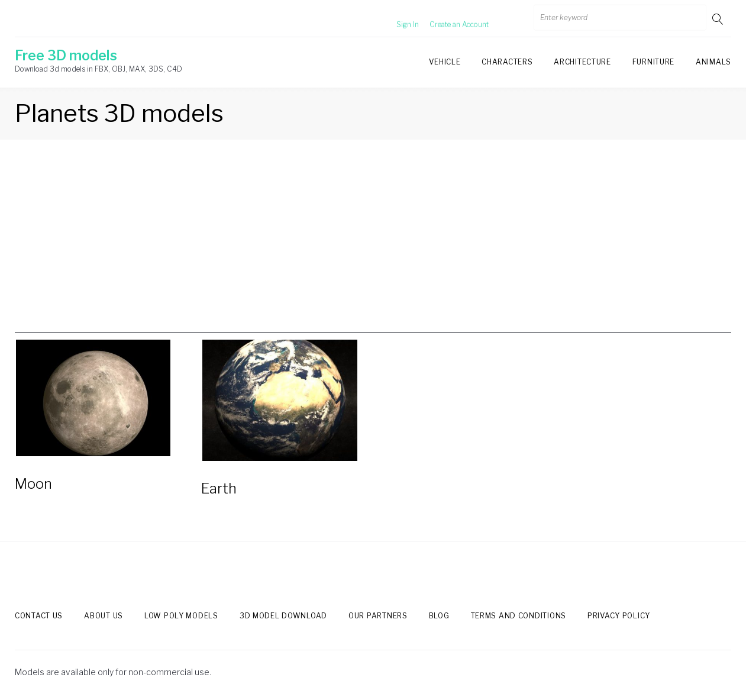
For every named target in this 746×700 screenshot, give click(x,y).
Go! (719, 19)
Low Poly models (181, 616)
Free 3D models (66, 56)
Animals (713, 62)
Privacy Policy (619, 616)
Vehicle (445, 62)
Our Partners (378, 616)
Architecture (582, 62)
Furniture (653, 62)
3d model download (283, 616)
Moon (33, 484)
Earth (219, 488)
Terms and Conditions (519, 616)
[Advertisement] (373, 250)
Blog (439, 616)
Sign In (393, 19)
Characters (507, 62)
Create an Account (445, 19)
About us (104, 616)
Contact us (39, 616)
